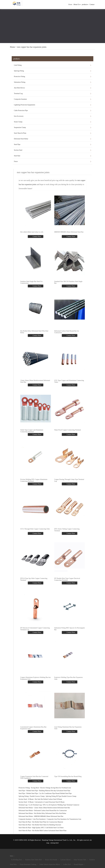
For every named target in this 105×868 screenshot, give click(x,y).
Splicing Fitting (19, 71)
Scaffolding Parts (17, 860)
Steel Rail (17, 156)
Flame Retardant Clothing (28, 864)
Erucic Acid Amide (51, 860)
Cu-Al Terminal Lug (35, 805)
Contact (92, 4)
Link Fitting (18, 65)
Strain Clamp (18, 122)
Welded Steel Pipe (32, 791)
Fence (16, 161)
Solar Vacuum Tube (80, 860)
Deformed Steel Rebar (21, 139)
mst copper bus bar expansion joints (32, 47)
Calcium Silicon (65, 860)
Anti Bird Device (19, 88)
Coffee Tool (67, 864)
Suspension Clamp (20, 127)
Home (70, 4)
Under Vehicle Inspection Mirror (50, 864)
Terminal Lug (18, 93)
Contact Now (37, 237)
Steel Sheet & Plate (20, 133)
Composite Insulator (20, 99)
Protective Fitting (20, 76)
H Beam (31, 799)
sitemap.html (54, 843)
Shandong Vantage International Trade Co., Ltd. (57, 840)
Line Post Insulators (39, 819)
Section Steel (18, 150)
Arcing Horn (35, 788)
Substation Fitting (20, 82)
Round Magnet (79, 864)
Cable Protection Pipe (21, 110)
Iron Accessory (19, 116)
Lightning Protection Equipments (25, 105)
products (85, 4)
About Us (77, 4)
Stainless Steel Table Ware (34, 860)
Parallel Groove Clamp (37, 796)
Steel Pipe (17, 144)
